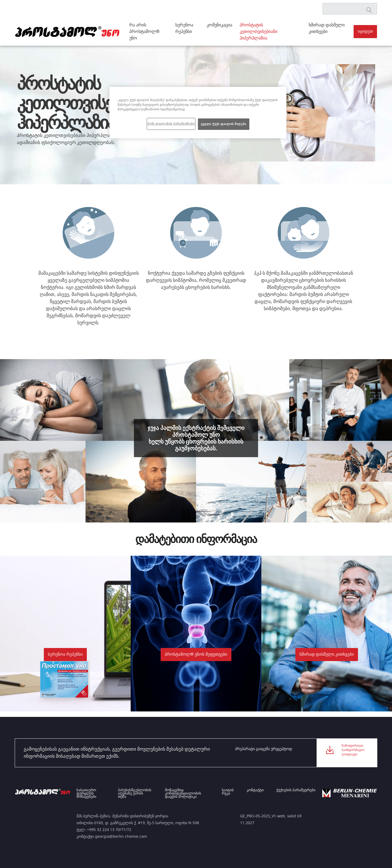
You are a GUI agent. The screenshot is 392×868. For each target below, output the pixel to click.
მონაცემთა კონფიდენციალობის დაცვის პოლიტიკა (185, 794)
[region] (198, 113)
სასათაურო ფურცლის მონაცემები (86, 794)
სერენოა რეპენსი (184, 28)
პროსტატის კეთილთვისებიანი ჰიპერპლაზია (258, 32)
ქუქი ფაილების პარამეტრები (171, 124)
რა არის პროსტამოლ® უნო (144, 32)
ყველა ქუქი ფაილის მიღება (224, 124)
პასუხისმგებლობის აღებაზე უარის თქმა (136, 792)
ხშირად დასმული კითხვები (327, 28)
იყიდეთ (365, 31)
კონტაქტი (257, 790)
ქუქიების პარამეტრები (296, 790)
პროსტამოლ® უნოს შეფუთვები (196, 654)
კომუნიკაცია (219, 25)
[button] (365, 32)
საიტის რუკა (231, 792)
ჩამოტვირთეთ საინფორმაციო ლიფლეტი (353, 753)
